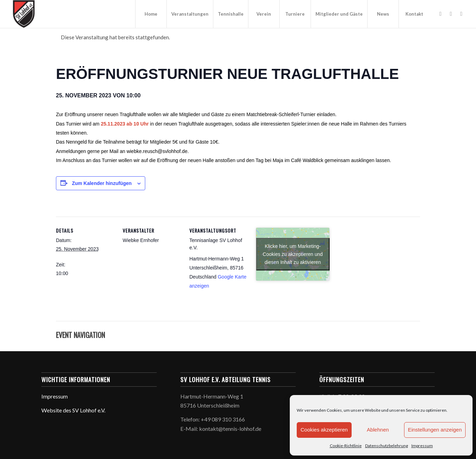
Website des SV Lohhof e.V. (73, 410)
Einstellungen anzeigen (435, 430)
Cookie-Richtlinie (346, 446)
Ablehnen (378, 430)
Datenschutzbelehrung (387, 446)
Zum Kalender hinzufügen (102, 183)
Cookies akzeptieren (324, 430)
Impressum (422, 446)
